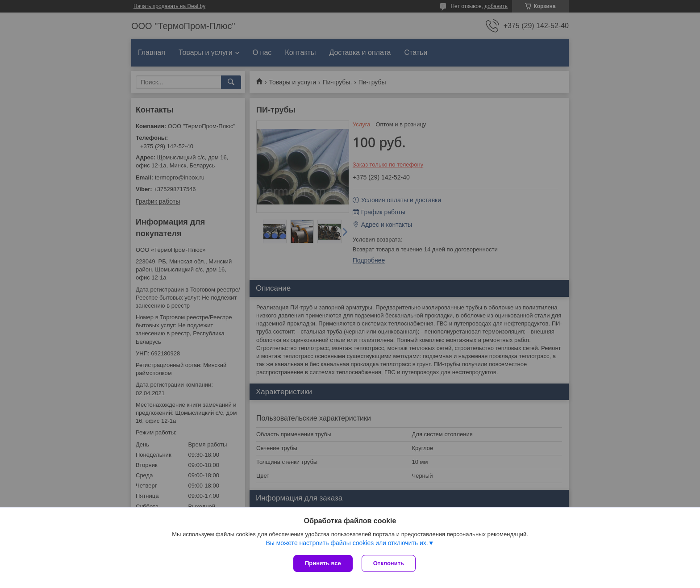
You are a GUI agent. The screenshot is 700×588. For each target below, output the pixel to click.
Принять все (323, 563)
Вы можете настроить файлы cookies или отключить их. (347, 543)
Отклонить (389, 563)
